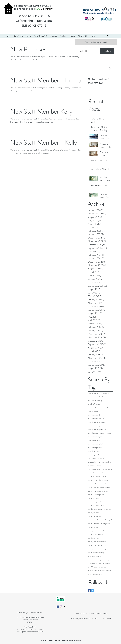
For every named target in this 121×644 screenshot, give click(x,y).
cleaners (91, 484)
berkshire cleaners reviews (96, 422)
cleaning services (93, 538)
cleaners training (103, 491)
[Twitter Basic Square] (93, 591)
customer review (93, 571)
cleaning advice (99, 495)
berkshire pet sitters (94, 455)
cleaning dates (92, 509)
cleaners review (105, 487)
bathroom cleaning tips (95, 408)
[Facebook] (58, 607)
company (108, 560)
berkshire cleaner (94, 411)
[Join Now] (107, 51)
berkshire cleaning (94, 426)
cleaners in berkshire (101, 484)
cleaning (91, 495)
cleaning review (105, 524)
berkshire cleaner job (95, 415)
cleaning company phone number (99, 502)
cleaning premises (94, 524)
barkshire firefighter (94, 404)
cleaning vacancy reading (96, 553)
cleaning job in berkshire (96, 520)
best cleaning (92, 462)
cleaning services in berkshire (97, 542)
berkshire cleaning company (97, 430)
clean (90, 473)
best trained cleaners (95, 469)
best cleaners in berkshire (96, 458)
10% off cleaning (93, 393)
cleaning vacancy (106, 549)
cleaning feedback (94, 513)
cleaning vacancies (94, 549)
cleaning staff (92, 545)
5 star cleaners (93, 397)
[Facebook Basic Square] (89, 591)
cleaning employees (105, 509)
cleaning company (94, 498)
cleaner (109, 473)
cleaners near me (93, 487)
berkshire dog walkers (95, 448)
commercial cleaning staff (96, 560)
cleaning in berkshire (94, 516)
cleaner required (102, 476)
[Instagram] (61, 607)
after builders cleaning (95, 401)
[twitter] (108, 35)
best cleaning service (95, 466)
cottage (108, 563)
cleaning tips (102, 545)
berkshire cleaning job (95, 437)
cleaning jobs (109, 520)
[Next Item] (110, 68)
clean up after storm (99, 473)
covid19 (90, 567)
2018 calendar (104, 393)
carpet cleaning (108, 469)
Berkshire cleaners (105, 397)
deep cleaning (97, 574)
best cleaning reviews (104, 462)
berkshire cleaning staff (95, 444)
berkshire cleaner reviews (96, 419)
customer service (105, 571)
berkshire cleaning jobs (95, 440)
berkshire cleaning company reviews (99, 433)
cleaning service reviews (96, 534)
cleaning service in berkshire (97, 531)
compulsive (92, 563)
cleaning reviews (93, 527)
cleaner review (93, 480)
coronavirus (100, 563)
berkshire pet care (94, 451)
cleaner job (91, 476)
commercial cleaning (94, 556)
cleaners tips (92, 491)
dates (90, 574)
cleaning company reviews (96, 505)
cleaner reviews (103, 480)
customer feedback (100, 567)
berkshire (107, 408)
